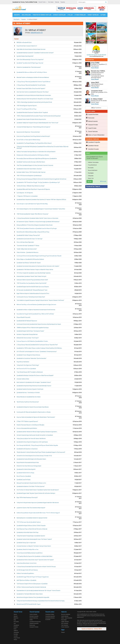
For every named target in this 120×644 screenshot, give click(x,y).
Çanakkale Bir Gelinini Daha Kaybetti (26, 469)
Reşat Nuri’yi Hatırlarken (23, 362)
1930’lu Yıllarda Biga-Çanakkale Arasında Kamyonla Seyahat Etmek (34, 102)
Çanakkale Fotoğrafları (93, 142)
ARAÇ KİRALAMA (26, 15)
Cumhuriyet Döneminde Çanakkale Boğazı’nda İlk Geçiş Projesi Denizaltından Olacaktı (39, 256)
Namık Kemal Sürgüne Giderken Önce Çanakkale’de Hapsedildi (33, 597)
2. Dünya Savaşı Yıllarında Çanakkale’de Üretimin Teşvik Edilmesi (33, 82)
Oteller (31, 620)
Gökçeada (90, 176)
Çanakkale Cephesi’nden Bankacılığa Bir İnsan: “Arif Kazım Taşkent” (34, 539)
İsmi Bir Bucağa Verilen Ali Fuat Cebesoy (27, 570)
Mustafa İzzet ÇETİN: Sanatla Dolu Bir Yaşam (29, 604)
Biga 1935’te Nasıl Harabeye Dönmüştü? (27, 498)
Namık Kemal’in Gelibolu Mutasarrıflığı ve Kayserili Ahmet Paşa (33, 232)
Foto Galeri (51, 2)
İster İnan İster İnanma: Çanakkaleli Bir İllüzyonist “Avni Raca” (33, 92)
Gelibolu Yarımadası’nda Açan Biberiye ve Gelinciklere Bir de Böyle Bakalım (36, 152)
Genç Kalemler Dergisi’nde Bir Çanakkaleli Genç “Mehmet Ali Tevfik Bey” (35, 314)
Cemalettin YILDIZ (97, 91)
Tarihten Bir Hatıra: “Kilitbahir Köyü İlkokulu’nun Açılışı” (31, 186)
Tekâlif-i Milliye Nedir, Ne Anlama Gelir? (27, 249)
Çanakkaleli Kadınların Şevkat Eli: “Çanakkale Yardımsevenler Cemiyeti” (35, 53)
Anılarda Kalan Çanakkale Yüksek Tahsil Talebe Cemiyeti (31, 276)
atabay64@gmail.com (37, 33)
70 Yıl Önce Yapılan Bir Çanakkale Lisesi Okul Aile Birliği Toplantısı (34, 273)
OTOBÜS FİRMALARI (80, 15)
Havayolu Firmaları (92, 125)
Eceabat (16, 627)
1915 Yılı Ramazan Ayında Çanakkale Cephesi (29, 522)
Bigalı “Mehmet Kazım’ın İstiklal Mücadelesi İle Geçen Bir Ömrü (33, 293)
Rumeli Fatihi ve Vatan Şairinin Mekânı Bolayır (28, 140)
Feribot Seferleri (33, 614)
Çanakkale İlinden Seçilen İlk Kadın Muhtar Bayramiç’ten (31, 119)
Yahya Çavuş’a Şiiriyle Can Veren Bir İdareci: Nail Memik (31, 439)
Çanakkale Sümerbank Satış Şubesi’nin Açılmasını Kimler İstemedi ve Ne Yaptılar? (38, 266)
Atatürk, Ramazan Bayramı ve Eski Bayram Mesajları (30, 425)
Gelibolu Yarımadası (92, 162)
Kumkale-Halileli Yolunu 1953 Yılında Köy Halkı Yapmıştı (31, 172)
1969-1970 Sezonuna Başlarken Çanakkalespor (29, 176)
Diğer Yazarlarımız (96, 108)
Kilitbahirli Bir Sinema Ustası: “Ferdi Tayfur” (28, 338)
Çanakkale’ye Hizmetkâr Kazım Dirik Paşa (27, 532)
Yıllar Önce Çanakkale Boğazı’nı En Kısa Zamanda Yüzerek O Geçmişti (35, 165)
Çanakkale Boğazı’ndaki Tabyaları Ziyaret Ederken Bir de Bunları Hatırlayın (36, 493)
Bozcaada (90, 168)
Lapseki (16, 636)
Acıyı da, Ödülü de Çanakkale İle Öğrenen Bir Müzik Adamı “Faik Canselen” (36, 417)
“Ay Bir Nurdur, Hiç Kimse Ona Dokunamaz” (28, 402)
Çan (15, 623)
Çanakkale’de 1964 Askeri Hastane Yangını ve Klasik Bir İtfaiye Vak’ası (35, 270)
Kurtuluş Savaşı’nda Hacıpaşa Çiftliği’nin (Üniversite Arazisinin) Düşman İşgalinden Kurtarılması (41, 179)
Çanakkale (16, 625)
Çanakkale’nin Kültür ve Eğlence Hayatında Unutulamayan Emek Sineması (36, 310)
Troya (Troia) (17, 638)
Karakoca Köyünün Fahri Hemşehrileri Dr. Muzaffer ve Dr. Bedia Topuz (35, 99)
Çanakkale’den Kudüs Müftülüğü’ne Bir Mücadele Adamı (31, 459)
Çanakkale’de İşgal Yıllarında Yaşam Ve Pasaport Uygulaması (33, 577)
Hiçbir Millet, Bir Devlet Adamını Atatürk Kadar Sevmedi (31, 49)
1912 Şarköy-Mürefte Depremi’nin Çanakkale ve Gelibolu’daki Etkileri (34, 556)
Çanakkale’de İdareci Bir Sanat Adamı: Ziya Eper (29, 169)
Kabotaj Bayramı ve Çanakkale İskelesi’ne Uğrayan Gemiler (32, 518)
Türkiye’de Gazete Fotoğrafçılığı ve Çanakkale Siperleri (31, 536)
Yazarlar (63, 2)
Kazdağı (16, 634)
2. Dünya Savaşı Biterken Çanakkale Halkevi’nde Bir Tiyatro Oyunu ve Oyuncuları (37, 218)
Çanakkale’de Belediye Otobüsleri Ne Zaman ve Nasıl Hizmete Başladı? (35, 375)
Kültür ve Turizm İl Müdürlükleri (95, 135)
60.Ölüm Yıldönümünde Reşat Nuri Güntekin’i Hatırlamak (31, 587)
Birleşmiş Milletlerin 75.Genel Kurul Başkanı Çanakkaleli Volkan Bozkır (35, 225)
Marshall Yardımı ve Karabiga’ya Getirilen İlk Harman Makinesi (33, 77)
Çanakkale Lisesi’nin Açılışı (24, 480)
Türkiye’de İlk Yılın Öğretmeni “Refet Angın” (28, 365)
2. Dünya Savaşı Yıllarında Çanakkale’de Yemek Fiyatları (31, 85)
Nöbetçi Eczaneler (92, 121)
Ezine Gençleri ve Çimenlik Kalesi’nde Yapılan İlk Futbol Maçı (32, 204)
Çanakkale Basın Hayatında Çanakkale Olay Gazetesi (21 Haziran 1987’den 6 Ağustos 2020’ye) (41, 200)
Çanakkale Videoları (92, 146)
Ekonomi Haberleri (66, 614)
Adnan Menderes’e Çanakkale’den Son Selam (29, 397)
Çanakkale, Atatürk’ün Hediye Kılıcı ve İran (28, 549)
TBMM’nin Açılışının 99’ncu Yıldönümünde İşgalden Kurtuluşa (33, 328)
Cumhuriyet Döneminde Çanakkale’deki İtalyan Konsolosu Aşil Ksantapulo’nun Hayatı (39, 324)
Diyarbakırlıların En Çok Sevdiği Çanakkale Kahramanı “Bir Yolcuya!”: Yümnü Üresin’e (38, 591)
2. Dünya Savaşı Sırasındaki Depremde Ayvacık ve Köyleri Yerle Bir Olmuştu (36, 567)
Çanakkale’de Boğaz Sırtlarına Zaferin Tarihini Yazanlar (31, 526)
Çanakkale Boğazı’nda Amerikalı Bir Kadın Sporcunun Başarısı (33, 287)
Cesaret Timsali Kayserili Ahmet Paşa (26, 109)
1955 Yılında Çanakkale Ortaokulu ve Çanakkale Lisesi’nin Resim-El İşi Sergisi (37, 228)
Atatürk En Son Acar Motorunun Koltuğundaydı (29, 466)
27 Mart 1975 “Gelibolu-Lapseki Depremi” (27, 421)
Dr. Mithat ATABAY (97, 99)
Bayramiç (16, 618)
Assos (15, 614)
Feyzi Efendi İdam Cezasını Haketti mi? (27, 46)
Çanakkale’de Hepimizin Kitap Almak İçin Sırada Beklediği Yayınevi (34, 386)
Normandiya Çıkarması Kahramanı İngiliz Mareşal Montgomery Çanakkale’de (37, 158)
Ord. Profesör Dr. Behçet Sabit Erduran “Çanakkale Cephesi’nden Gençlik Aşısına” (38, 490)
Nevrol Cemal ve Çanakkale (24, 476)
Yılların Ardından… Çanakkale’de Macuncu (27, 252)
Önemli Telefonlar (92, 131)
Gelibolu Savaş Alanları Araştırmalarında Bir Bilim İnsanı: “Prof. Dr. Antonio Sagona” (38, 513)
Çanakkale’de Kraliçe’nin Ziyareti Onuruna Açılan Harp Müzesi (33, 407)
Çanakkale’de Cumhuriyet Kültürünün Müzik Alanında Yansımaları (34, 95)
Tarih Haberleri (65, 625)
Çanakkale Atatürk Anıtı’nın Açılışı (25, 473)
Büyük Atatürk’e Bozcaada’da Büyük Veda (28, 462)
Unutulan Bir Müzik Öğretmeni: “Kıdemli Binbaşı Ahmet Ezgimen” (34, 127)
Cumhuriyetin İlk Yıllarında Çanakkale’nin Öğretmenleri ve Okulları (34, 412)
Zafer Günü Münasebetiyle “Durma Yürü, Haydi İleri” (30, 60)
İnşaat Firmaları (91, 128)
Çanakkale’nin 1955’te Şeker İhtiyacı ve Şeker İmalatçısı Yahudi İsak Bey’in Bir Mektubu (39, 348)
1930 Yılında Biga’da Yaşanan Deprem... (27, 106)
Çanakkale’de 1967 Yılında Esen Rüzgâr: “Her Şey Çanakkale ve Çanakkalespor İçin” (38, 182)
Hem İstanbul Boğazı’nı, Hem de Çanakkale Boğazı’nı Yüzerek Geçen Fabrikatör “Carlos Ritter (41, 209)
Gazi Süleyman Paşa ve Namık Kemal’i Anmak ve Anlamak (32, 529)
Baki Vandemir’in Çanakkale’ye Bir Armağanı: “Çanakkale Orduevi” (34, 382)
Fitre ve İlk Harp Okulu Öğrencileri (25, 242)
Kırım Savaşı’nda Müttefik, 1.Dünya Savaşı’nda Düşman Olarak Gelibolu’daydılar (37, 445)
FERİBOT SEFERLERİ (93, 15)
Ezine (15, 629)
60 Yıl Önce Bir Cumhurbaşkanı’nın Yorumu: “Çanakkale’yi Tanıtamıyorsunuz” (37, 352)
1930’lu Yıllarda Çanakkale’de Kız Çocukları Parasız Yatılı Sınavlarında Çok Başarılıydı (39, 116)
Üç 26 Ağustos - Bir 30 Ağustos (25, 193)
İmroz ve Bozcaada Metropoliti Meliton (27, 428)
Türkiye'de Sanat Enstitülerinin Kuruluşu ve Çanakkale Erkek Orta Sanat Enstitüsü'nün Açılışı (41, 601)
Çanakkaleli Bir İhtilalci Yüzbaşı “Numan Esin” (28, 235)
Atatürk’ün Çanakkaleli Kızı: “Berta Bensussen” (29, 67)
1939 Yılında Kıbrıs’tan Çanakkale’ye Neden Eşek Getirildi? (32, 283)
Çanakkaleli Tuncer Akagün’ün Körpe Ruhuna (28, 355)
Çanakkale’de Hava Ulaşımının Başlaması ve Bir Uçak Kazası (32, 442)
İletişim (63, 632)
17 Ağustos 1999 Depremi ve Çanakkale (27, 196)
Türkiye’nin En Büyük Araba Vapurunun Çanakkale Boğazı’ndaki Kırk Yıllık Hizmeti (38, 503)
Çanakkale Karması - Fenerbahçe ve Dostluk (28, 393)
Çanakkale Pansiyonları (35, 622)
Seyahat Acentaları (92, 114)
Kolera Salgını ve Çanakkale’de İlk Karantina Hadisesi (30, 259)
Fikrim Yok (90, 178)
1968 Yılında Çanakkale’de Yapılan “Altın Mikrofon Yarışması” (33, 214)
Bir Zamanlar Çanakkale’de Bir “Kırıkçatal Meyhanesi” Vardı (32, 290)
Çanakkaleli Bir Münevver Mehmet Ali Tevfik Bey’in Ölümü (32, 72)
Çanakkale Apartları (50, 616)
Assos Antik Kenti (92, 170)
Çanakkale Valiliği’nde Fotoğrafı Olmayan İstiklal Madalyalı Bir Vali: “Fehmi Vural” (37, 123)
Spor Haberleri (65, 623)
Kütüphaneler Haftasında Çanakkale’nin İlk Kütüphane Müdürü (33, 155)
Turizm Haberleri (65, 627)
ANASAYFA (17, 15)
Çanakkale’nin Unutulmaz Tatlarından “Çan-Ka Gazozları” (32, 358)
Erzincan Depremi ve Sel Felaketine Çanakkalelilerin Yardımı (32, 341)
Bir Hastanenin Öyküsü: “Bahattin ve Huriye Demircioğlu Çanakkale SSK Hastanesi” (38, 222)
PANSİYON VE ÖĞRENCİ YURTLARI (42, 15)
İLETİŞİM (103, 15)
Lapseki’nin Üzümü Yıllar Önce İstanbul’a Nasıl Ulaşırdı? (31, 508)
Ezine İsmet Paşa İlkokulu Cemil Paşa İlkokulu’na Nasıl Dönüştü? (33, 136)
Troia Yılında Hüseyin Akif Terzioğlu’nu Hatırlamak (30, 372)
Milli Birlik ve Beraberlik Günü (24, 42)
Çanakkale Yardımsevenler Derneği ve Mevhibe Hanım (31, 162)
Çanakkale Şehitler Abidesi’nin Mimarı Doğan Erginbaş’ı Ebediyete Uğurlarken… (37, 432)
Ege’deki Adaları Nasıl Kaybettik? (25, 56)
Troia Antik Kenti (92, 165)
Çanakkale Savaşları (92, 149)
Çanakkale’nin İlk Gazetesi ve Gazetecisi (27, 449)
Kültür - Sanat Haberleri (67, 618)
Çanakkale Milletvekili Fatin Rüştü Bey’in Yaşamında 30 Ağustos (33, 189)
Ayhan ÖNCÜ (95, 83)
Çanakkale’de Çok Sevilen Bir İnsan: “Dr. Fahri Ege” (30, 239)
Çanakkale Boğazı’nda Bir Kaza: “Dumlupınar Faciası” (30, 331)
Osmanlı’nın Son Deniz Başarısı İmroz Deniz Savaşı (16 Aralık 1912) (34, 456)
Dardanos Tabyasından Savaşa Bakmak (27, 334)
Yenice (15, 640)
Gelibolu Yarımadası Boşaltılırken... (26, 573)
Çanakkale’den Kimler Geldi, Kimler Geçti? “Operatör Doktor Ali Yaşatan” (35, 560)
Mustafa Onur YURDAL (98, 71)
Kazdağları (90, 173)
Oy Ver (90, 181)
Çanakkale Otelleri (50, 614)
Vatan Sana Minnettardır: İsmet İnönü (27, 563)
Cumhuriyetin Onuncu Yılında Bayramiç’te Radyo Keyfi (31, 297)
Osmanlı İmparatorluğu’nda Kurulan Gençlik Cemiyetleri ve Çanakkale (35, 435)
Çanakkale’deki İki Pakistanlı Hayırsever (27, 321)
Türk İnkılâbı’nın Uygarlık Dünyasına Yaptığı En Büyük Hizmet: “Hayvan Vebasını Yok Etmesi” (40, 300)
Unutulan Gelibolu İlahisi (23, 379)
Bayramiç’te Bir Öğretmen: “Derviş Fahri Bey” (28, 132)
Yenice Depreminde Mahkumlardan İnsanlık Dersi (30, 553)
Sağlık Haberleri (65, 622)
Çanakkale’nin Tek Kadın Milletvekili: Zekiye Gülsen (30, 594)
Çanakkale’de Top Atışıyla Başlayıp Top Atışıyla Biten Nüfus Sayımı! (34, 143)
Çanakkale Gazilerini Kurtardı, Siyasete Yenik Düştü (30, 389)
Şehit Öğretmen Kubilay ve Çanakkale (26, 580)
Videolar (57, 2)
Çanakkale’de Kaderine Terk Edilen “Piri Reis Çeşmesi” (31, 486)
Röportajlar (64, 620)
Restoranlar (90, 118)
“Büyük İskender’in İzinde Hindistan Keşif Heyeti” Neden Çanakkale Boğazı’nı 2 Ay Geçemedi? (41, 452)
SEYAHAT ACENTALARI (59, 15)
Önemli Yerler (43, 2)
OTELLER (70, 15)
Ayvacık (16, 616)
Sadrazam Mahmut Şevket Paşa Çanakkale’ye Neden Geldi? (32, 280)
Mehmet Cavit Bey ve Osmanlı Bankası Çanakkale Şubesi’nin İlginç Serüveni (36, 305)
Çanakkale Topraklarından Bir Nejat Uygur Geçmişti (30, 63)
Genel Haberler (65, 616)
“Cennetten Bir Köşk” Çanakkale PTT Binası (28, 246)
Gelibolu (16, 631)
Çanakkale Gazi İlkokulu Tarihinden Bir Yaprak (29, 263)
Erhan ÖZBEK (95, 63)
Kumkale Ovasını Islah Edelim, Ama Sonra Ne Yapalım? (31, 89)
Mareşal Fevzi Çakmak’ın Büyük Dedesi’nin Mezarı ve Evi (31, 483)
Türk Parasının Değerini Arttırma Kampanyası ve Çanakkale (32, 584)
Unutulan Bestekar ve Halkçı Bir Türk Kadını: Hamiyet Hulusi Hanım (34, 546)
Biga (15, 620)
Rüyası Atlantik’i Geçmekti (23, 317)
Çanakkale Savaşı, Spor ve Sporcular (26, 543)
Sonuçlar (103, 181)
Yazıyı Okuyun (95, 68)
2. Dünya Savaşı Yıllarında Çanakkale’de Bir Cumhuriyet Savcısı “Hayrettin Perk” (37, 345)
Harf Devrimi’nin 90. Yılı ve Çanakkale (26, 369)
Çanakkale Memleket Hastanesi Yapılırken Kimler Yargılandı (32, 112)
